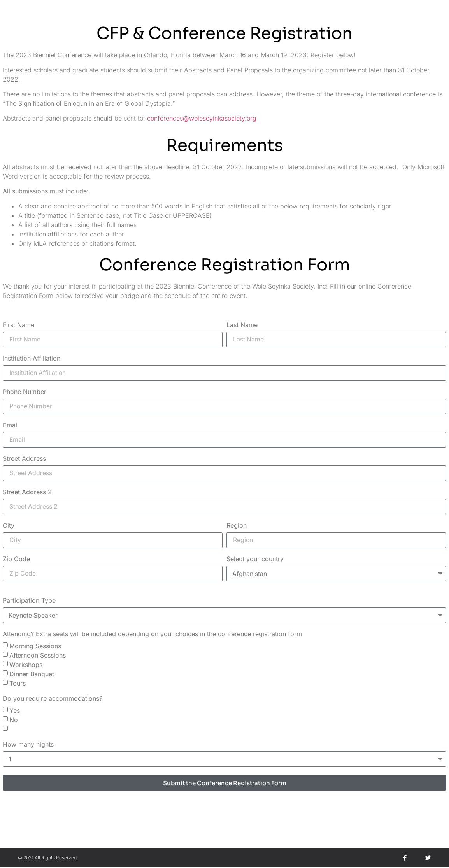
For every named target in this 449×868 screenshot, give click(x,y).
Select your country (255, 560)
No (14, 721)
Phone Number (25, 392)
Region (237, 527)
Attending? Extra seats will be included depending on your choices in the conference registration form (152, 635)
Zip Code (16, 560)
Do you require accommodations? (53, 700)
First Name (18, 325)
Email (11, 425)
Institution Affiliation (32, 359)
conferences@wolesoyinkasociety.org (202, 118)
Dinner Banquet (32, 675)
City (9, 527)
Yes (15, 711)
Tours (18, 684)
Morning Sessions (35, 647)
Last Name (242, 325)
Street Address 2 (27, 493)
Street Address (24, 459)
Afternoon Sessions (38, 656)
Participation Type (29, 602)
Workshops (26, 665)
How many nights (28, 745)
